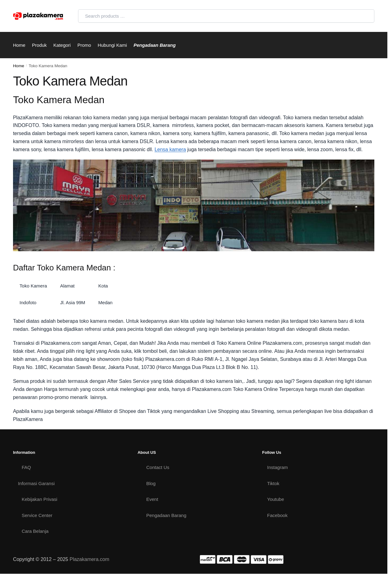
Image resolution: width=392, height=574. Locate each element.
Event (152, 499)
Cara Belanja (35, 531)
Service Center (37, 515)
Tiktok (273, 483)
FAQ (26, 467)
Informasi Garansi (36, 483)
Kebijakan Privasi (40, 499)
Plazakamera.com (89, 559)
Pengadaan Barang (166, 515)
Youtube (276, 499)
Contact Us (158, 467)
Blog (151, 483)
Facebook (277, 515)
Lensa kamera (170, 149)
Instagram (277, 467)
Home (19, 66)
